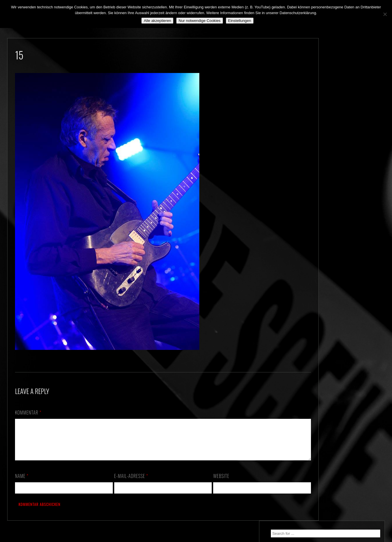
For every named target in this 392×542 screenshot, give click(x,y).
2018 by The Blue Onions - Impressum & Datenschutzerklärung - (196, 538)
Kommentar (28, 412)
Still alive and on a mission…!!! (348, 130)
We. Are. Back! (334, 120)
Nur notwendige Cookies (199, 21)
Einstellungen (240, 21)
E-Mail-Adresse (127, 483)
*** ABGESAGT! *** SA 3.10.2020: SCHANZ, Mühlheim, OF (350, 147)
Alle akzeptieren (157, 21)
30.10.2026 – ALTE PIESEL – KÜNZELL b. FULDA (346, 89)
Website (213, 483)
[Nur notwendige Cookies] (385, 14)
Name (22, 483)
